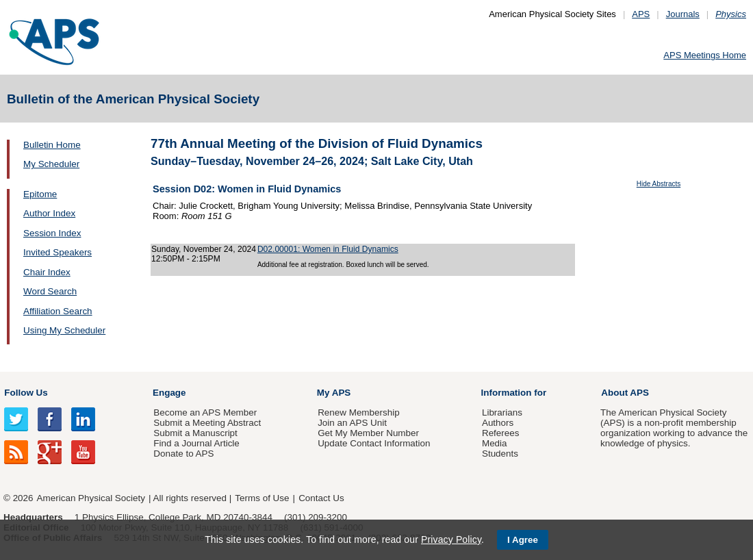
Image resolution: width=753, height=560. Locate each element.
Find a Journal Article (196, 443)
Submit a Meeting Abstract (207, 423)
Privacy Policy (451, 539)
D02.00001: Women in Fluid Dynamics (328, 249)
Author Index (49, 213)
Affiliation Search (58, 311)
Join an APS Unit (352, 423)
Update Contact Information (374, 443)
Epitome (40, 194)
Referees (501, 433)
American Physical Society (91, 498)
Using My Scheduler (64, 330)
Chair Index (47, 272)
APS (641, 14)
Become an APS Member (205, 412)
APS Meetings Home (705, 55)
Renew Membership (359, 412)
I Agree (523, 540)
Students (500, 454)
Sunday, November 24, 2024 (204, 249)
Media (495, 443)
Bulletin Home (52, 145)
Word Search (50, 291)
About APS (625, 393)
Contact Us (321, 498)
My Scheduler (51, 164)
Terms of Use (262, 498)
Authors (498, 423)
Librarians (502, 412)
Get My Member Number (368, 433)
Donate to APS (183, 454)
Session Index (52, 233)
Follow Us (26, 393)
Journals (683, 14)
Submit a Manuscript (195, 433)
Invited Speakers (58, 252)
